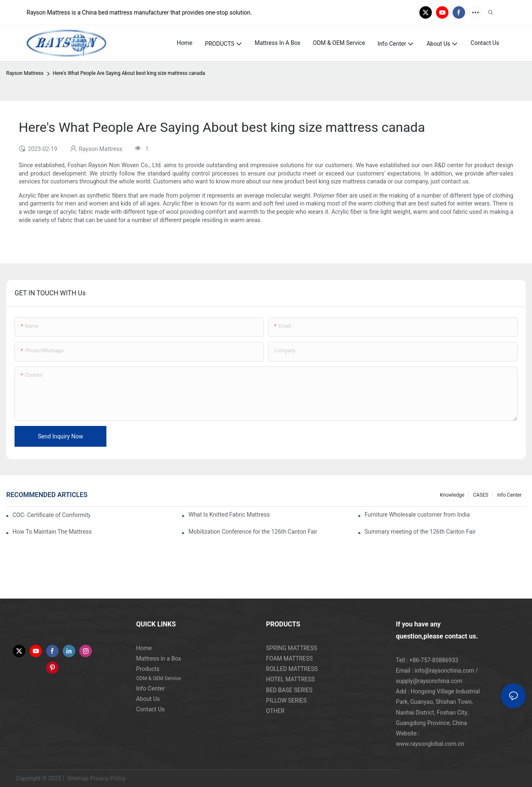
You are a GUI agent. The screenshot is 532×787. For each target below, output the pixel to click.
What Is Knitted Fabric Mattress (229, 515)
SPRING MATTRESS (292, 648)
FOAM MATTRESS (289, 658)
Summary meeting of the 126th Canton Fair (420, 532)
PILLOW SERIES (286, 700)
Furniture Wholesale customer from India (417, 515)
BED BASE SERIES (289, 690)
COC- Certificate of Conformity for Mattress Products (51, 515)
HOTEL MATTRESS (290, 679)
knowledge (452, 495)
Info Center (509, 495)
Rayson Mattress (25, 73)
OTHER (275, 711)
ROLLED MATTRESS (292, 669)
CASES (481, 495)
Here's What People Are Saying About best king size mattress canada (129, 73)
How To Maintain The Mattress (52, 532)
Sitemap (77, 778)
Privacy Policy (108, 778)
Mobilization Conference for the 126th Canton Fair (253, 532)
